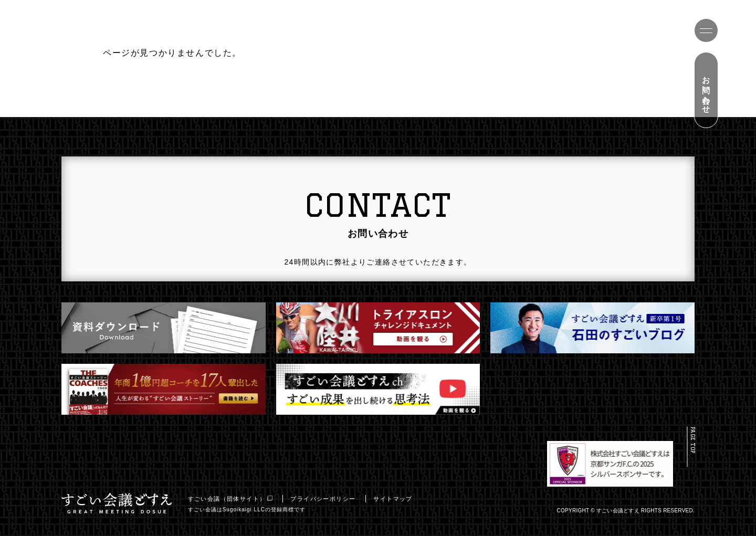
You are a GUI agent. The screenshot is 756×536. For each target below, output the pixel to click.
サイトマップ (396, 499)
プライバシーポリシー (326, 499)
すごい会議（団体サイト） (233, 499)
